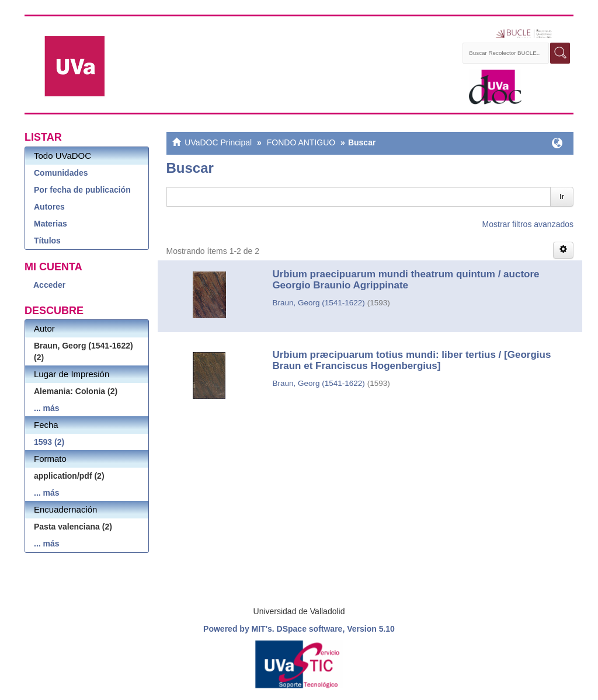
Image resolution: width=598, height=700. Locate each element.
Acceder (49, 285)
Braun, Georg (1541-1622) (318, 303)
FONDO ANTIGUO (301, 142)
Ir (562, 196)
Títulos (47, 241)
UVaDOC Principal (218, 142)
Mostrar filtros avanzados (528, 224)
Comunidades (61, 173)
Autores (49, 207)
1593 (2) (49, 442)
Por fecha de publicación (82, 190)
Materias (51, 224)
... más (47, 408)
